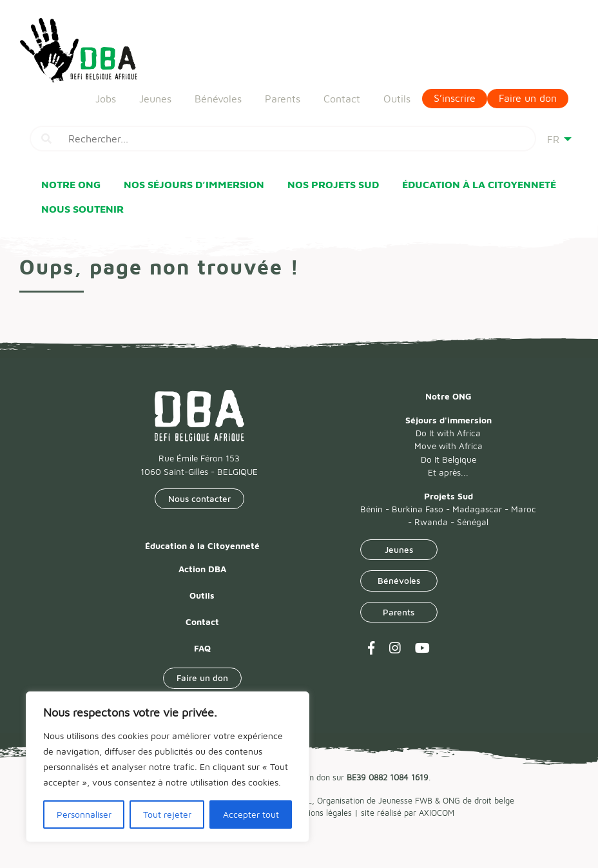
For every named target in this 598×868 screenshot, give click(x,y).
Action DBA (202, 569)
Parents (283, 94)
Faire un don (528, 94)
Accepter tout (251, 814)
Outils (397, 94)
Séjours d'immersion (448, 420)
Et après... (448, 472)
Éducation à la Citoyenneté (479, 184)
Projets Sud (448, 496)
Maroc (524, 509)
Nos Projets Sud (333, 184)
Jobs (106, 94)
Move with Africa (448, 446)
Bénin (371, 509)
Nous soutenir (82, 209)
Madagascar (477, 509)
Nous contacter (199, 499)
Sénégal (473, 522)
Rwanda (431, 522)
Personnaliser (84, 814)
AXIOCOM (437, 813)
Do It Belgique (448, 459)
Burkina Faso (418, 509)
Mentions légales (321, 813)
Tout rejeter (167, 814)
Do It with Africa (448, 433)
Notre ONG (71, 184)
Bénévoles (218, 94)
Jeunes (155, 94)
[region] (168, 767)
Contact (342, 94)
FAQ (202, 648)
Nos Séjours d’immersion (194, 184)
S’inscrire (455, 94)
